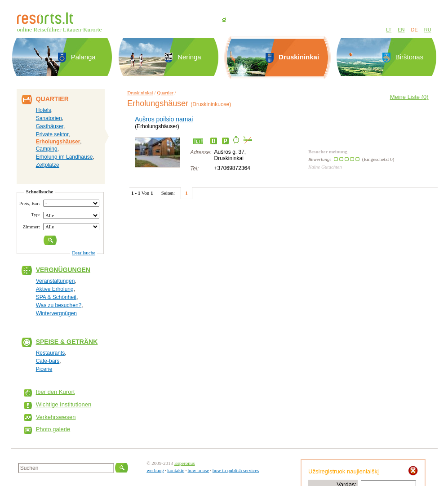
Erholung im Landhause (64, 157)
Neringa (189, 57)
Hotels (44, 110)
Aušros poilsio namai (164, 119)
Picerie (44, 369)
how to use (199, 470)
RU (428, 30)
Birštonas (410, 57)
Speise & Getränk (67, 342)
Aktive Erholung (55, 289)
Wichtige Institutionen (64, 404)
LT (389, 30)
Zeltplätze (48, 165)
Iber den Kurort (55, 392)
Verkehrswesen (56, 417)
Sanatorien (49, 118)
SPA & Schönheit (56, 297)
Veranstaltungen (55, 281)
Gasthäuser (50, 126)
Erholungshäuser (58, 142)
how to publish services (236, 470)
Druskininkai (140, 93)
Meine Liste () (409, 97)
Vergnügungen (63, 270)
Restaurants (51, 353)
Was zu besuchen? (59, 305)
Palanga (83, 57)
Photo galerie (53, 429)
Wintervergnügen (56, 313)
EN (401, 30)
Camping (47, 149)
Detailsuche (84, 253)
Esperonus (185, 463)
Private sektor (52, 134)
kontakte (176, 470)
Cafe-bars (48, 361)
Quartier (165, 93)
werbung (155, 470)
